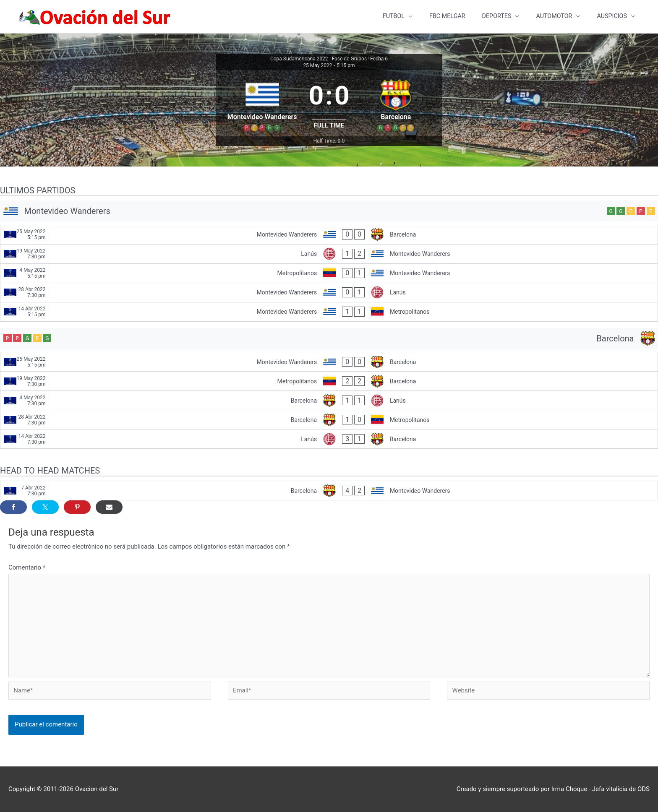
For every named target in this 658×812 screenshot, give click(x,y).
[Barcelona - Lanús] (329, 401)
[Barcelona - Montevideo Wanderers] (329, 491)
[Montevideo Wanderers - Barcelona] (329, 235)
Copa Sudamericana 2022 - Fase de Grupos (319, 59)
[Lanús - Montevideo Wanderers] (329, 254)
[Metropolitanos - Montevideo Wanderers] (329, 274)
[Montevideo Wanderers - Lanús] (329, 293)
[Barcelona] (329, 339)
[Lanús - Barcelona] (329, 439)
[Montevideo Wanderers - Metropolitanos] (329, 312)
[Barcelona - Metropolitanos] (329, 420)
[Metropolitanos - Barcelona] (329, 381)
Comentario (27, 568)
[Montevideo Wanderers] (329, 211)
